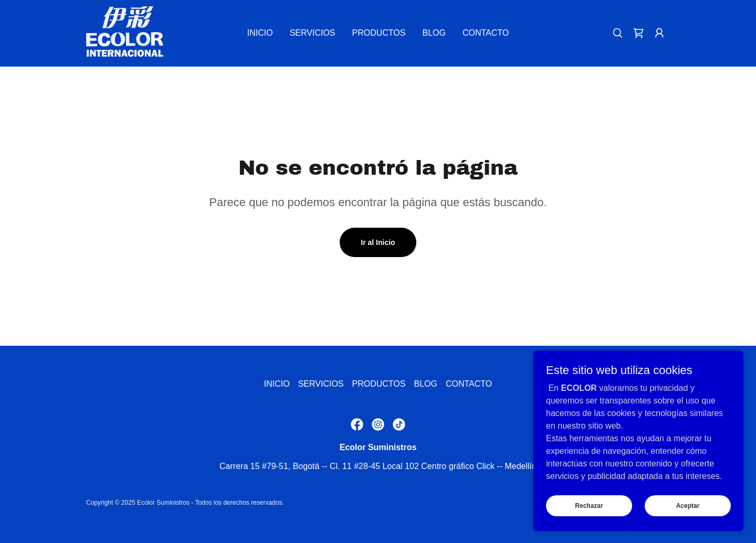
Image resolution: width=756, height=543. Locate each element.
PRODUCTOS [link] (379, 33)
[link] (125, 32)
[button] (659, 33)
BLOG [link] (434, 33)
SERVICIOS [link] (313, 33)
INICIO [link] (260, 33)
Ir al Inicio (378, 242)
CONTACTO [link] (486, 33)
